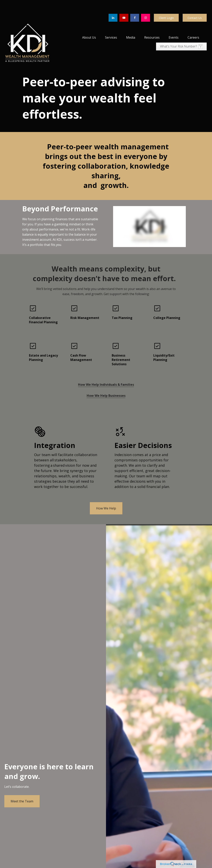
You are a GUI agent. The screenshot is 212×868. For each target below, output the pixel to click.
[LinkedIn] (113, 4)
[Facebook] (135, 4)
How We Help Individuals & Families (106, 371)
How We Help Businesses (106, 382)
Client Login (166, 4)
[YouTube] (124, 4)
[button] (89, 24)
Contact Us (195, 4)
